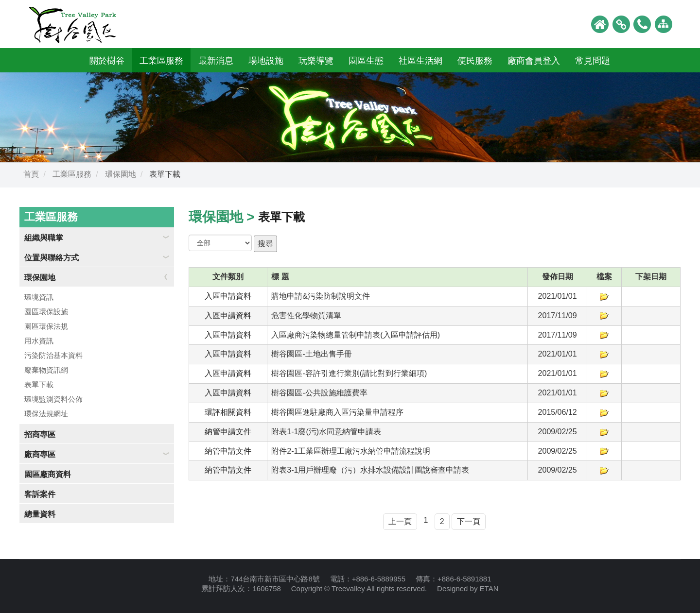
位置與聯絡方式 (52, 258)
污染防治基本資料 (53, 355)
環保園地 (121, 174)
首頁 (31, 174)
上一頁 (400, 521)
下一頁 (469, 521)
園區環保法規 (46, 326)
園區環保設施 (46, 312)
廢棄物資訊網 (46, 370)
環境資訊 (39, 297)
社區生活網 (420, 61)
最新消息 (216, 61)
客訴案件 (40, 494)
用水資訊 (39, 341)
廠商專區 (40, 454)
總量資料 (40, 514)
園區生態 (366, 61)
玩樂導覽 (316, 61)
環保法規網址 (46, 414)
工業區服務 (161, 61)
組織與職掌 (44, 238)
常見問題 (593, 61)
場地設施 (266, 61)
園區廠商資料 (48, 474)
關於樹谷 (107, 61)
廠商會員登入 (534, 61)
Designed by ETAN (468, 588)
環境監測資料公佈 (53, 399)
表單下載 (39, 384)
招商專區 (40, 434)
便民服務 (475, 61)
